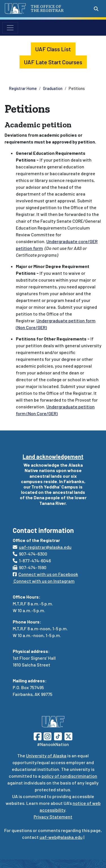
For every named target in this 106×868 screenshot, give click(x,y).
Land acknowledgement (53, 456)
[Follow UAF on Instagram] (47, 736)
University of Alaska (46, 756)
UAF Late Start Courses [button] (53, 62)
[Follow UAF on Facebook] (38, 736)
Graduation (53, 88)
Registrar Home (23, 88)
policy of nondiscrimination (69, 776)
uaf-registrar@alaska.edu (42, 547)
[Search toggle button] (96, 9)
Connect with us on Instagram (44, 581)
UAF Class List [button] (53, 49)
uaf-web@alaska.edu (61, 837)
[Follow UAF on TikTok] (58, 736)
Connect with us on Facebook (45, 574)
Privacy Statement (53, 817)
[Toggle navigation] (10, 28)
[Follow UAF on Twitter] (68, 736)
